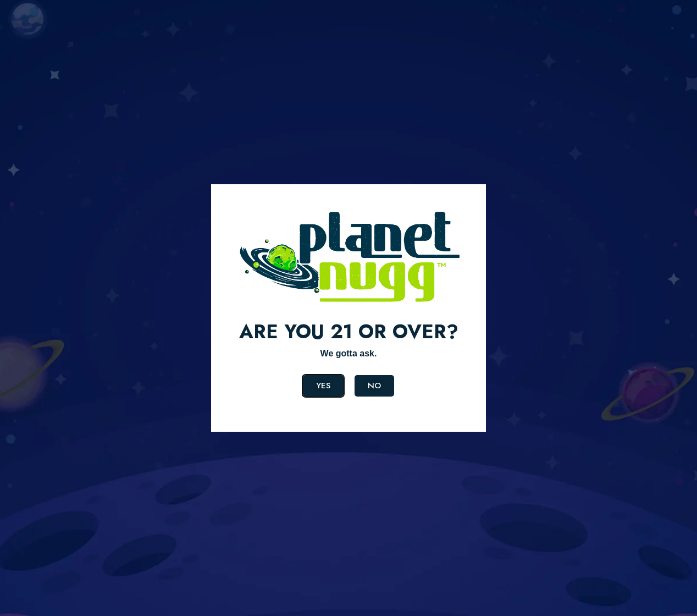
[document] (348, 308)
